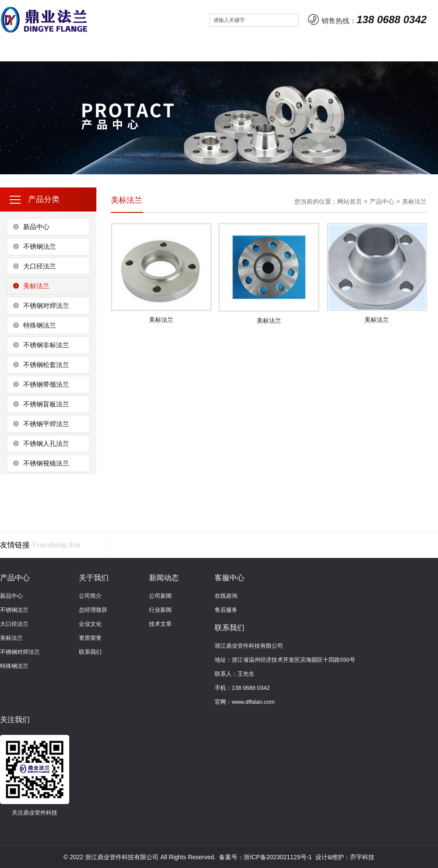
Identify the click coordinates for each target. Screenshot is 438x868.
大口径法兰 (40, 266)
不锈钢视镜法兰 (46, 463)
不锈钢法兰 (40, 246)
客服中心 (228, 50)
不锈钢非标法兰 (46, 345)
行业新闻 (160, 610)
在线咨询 (226, 596)
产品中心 (127, 50)
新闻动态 (177, 50)
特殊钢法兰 (40, 325)
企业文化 (90, 624)
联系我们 (279, 50)
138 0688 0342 (392, 19)
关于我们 (76, 50)
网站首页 (25, 50)
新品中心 (36, 227)
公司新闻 (160, 596)
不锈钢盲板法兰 (46, 404)
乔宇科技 (362, 857)
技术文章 (160, 624)
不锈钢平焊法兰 (46, 424)
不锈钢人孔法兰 (46, 443)
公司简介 (90, 596)
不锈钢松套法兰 (46, 365)
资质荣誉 (90, 638)
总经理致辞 (93, 610)
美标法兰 (36, 286)
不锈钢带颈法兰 (46, 384)
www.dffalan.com (253, 702)
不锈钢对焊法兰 (46, 305)
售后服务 (226, 610)
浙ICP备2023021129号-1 (278, 857)
